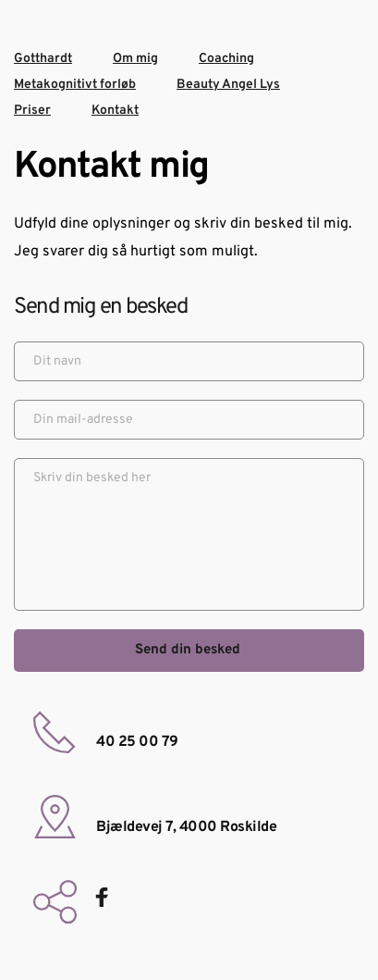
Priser (32, 111)
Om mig (135, 59)
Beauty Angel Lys (228, 85)
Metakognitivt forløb (75, 85)
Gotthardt (43, 59)
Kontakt (115, 111)
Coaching (226, 59)
